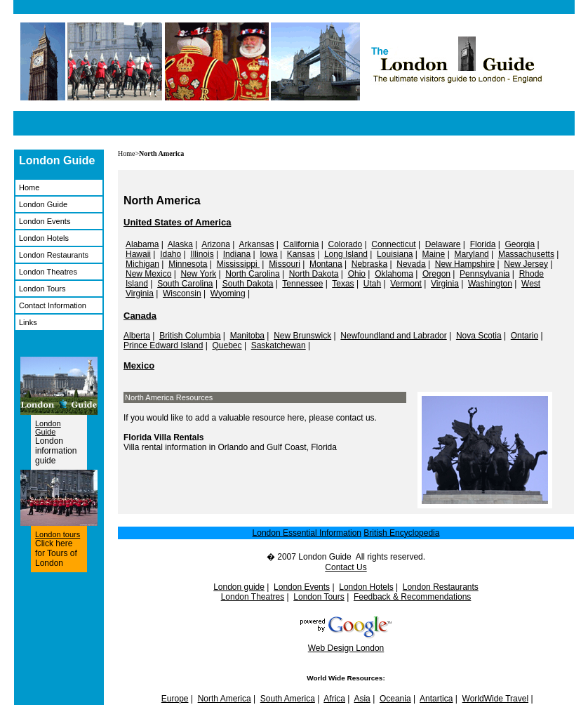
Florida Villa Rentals (163, 437)
